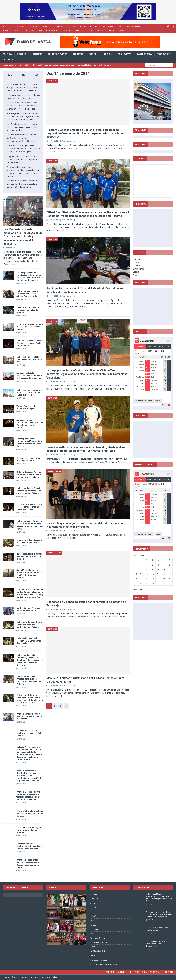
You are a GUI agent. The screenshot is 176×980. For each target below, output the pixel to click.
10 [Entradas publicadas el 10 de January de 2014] (158, 569)
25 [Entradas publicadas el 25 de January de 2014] (164, 579)
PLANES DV (8, 60)
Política (7, 54)
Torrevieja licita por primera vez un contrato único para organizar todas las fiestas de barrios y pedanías (23, 116)
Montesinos (108, 26)
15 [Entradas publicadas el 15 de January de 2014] (147, 574)
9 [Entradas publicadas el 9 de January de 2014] (153, 569)
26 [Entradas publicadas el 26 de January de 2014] (170, 579)
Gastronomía (144, 54)
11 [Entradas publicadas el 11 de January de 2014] (164, 569)
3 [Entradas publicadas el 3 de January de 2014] (158, 565)
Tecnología (164, 54)
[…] (63, 151)
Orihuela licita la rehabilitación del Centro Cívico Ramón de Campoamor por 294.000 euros (22, 138)
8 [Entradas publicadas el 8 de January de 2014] (147, 569)
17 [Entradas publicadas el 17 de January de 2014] (158, 574)
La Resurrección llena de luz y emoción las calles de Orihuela (29, 310)
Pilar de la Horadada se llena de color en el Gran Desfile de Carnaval (30, 814)
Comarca (66, 31)
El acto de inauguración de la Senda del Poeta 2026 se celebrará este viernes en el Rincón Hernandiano (23, 106)
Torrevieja (20, 26)
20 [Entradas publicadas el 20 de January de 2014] (136, 579)
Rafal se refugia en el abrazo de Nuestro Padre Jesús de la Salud (29, 556)
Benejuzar (30, 31)
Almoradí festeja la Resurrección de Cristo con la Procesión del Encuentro (29, 376)
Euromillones (138, 269)
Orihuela (6, 26)
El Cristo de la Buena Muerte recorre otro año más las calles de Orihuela (29, 507)
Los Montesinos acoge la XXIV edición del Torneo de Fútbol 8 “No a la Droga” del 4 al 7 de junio (23, 149)
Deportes (78, 54)
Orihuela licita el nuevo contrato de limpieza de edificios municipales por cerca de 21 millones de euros (23, 184)
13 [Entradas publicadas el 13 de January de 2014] (136, 574)
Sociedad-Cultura (57, 54)
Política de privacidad (115, 972)
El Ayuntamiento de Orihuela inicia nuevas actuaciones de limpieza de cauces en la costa (22, 159)
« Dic (135, 590)
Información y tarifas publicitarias (145, 972)
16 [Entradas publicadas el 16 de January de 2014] (153, 574)
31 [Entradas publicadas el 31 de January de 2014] (158, 583)
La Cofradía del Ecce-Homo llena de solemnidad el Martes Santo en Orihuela (29, 625)
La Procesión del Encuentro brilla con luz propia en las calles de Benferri (29, 392)
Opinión (108, 54)
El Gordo (137, 266)
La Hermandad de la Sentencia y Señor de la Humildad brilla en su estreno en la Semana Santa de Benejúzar (30, 660)
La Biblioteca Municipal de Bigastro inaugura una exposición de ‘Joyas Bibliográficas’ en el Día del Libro (23, 87)
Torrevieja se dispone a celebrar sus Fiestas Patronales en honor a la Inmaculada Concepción (159, 914)
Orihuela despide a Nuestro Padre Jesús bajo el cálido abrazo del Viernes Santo (29, 474)
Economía (37, 54)
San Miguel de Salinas (48, 31)
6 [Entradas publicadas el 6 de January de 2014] (136, 569)
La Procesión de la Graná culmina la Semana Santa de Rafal (29, 359)
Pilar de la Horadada (11, 31)
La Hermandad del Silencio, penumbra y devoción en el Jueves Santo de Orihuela (29, 491)
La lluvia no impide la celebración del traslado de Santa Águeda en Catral (29, 846)
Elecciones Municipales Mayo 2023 (111, 31)
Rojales (59, 26)
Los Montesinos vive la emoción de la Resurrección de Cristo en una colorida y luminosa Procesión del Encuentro (23, 236)
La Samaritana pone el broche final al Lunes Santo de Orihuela (29, 641)
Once (135, 275)
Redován (71, 26)
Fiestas (92, 54)
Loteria (136, 272)
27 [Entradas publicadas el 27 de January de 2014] (136, 583)
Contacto (169, 972)
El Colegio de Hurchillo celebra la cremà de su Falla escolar (29, 733)
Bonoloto (137, 260)
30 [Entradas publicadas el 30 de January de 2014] (153, 583)
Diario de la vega (69, 141)
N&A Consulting (51, 977)
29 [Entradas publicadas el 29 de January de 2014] (147, 583)
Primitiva (137, 263)
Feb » (141, 590)
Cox (120, 26)
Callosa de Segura (134, 26)
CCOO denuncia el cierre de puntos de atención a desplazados (156, 944)
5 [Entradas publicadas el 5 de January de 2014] (170, 565)
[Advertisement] (155, 228)
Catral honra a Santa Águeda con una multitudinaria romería (29, 830)
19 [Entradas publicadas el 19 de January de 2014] (170, 574)
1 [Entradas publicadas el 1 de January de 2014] (147, 565)
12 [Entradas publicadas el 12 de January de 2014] (170, 569)
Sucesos (22, 54)
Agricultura (125, 54)
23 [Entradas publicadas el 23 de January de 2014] (153, 579)
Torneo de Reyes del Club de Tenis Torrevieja (157, 929)
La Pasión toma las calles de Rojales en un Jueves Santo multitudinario (30, 343)
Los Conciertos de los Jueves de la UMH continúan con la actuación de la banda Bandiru (23, 127)
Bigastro (47, 26)
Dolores (94, 26)
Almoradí (34, 26)
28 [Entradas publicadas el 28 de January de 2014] (141, 583)
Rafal (83, 26)
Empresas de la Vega (84, 31)
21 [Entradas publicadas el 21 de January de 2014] (141, 579)
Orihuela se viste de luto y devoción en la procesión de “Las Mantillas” (29, 716)
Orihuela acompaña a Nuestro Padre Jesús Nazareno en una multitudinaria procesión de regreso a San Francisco (29, 776)
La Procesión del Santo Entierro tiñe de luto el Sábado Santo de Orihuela (28, 294)
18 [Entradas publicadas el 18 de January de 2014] (164, 574)
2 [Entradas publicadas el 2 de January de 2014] (153, 565)
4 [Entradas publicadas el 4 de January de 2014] (164, 565)
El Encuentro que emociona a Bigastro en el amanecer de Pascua (30, 327)
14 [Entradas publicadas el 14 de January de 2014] (141, 574)
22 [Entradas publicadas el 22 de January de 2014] (147, 579)
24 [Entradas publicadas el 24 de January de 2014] (158, 579)
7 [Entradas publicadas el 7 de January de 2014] (141, 569)
